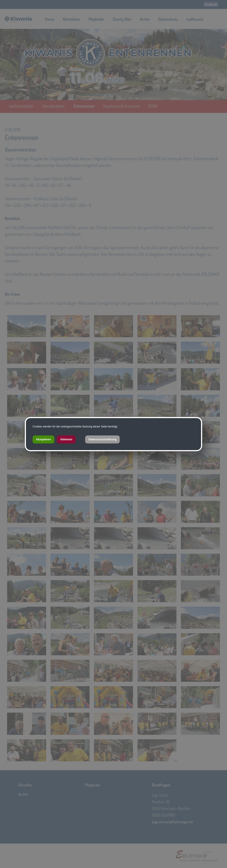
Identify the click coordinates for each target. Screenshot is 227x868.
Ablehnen (66, 439)
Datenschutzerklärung (102, 439)
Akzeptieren (43, 439)
